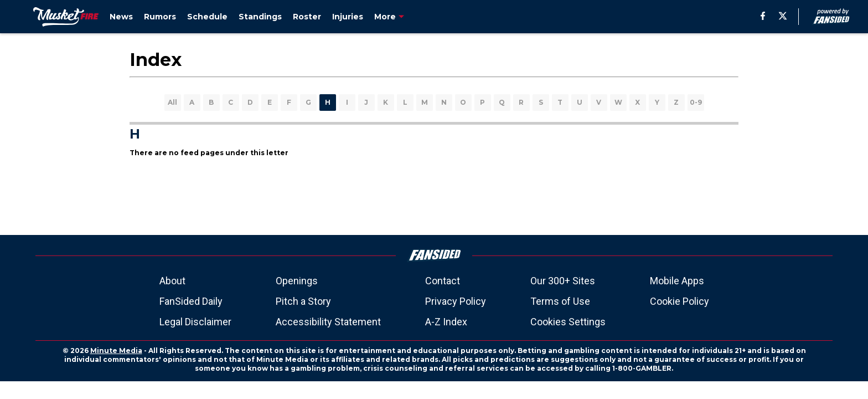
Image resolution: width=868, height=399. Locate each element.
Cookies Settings (568, 322)
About (172, 281)
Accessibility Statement (328, 322)
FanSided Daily (191, 301)
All (172, 102)
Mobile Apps (677, 281)
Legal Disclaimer (195, 322)
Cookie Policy (680, 301)
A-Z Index (446, 322)
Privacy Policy (456, 301)
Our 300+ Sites (563, 281)
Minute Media (116, 351)
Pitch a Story (303, 301)
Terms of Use (560, 301)
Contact (443, 281)
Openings (297, 281)
